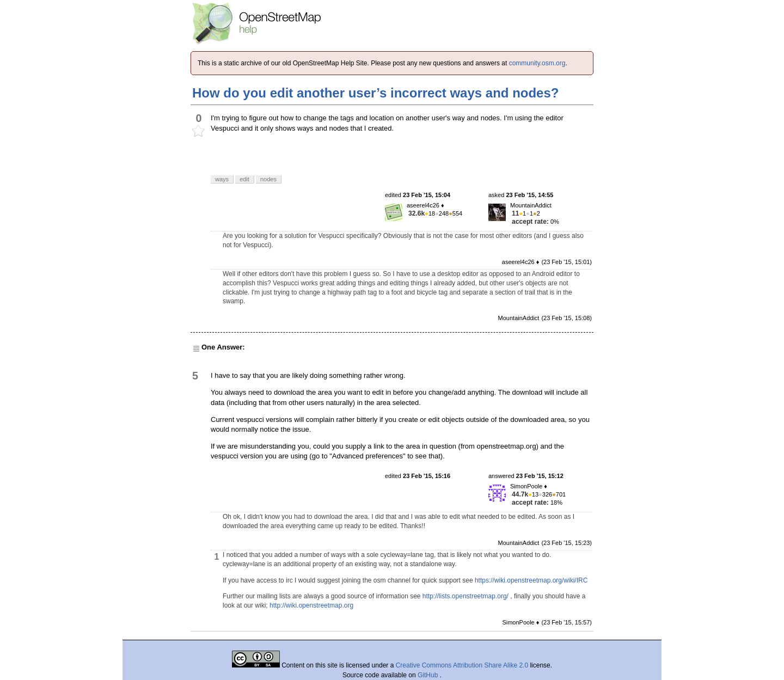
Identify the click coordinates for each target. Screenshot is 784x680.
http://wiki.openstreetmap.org (311, 605)
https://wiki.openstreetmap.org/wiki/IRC (531, 580)
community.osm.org (537, 63)
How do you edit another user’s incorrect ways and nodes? (375, 93)
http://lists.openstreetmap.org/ (465, 596)
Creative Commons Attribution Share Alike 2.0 (462, 665)
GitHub (429, 675)
